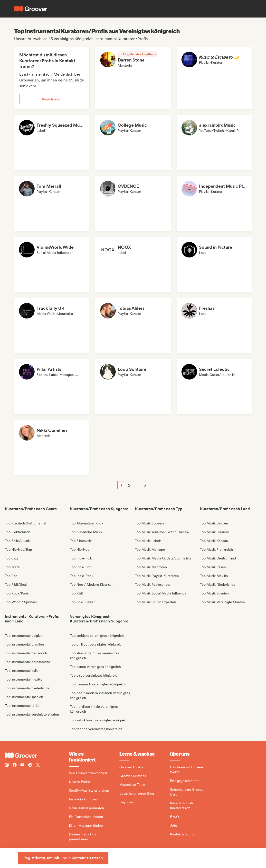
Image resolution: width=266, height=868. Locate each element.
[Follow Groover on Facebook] (15, 766)
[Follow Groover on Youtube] (22, 766)
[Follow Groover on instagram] (7, 766)
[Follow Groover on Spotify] (30, 766)
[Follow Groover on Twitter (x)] (38, 766)
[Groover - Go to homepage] (37, 755)
